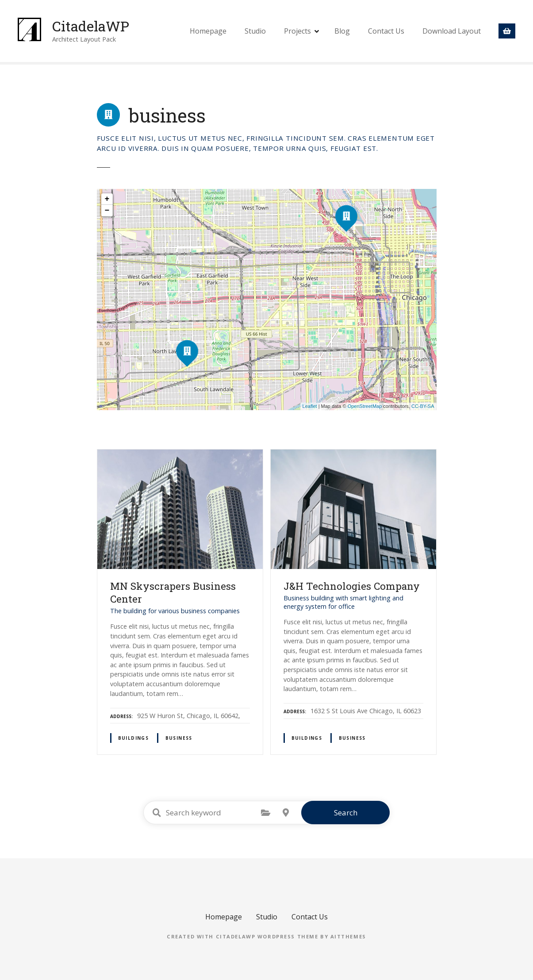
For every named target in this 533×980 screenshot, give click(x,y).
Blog (342, 31)
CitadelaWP (91, 26)
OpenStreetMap (365, 406)
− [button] (107, 211)
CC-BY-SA (423, 406)
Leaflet (310, 406)
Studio (255, 31)
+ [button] (107, 199)
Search (346, 813)
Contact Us (386, 31)
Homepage (208, 31)
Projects (297, 31)
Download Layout (452, 31)
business (179, 738)
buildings (134, 738)
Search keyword (157, 813)
